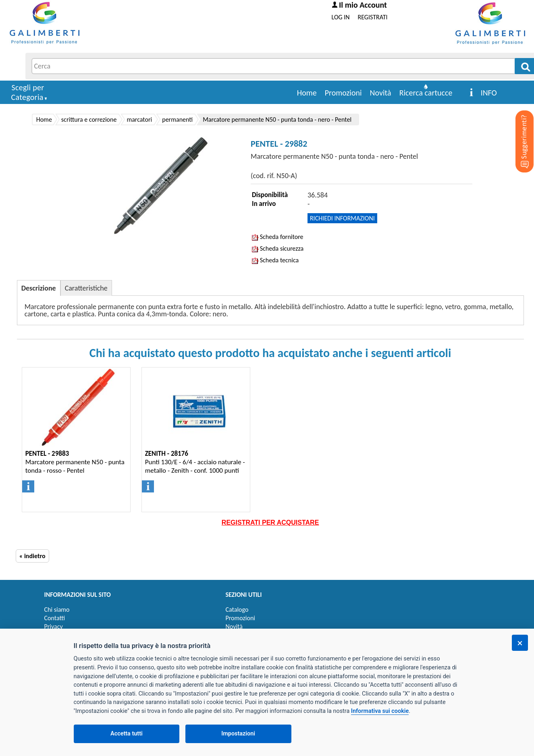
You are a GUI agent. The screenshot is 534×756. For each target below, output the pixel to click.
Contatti (55, 618)
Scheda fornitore (277, 237)
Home (307, 93)
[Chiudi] (520, 643)
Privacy (54, 626)
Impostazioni (238, 734)
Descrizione (39, 288)
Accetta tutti (127, 734)
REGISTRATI (373, 17)
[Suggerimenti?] (518, 129)
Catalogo (237, 610)
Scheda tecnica (275, 260)
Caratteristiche (86, 288)
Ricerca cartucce (426, 93)
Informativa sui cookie (380, 711)
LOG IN (341, 17)
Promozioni (343, 93)
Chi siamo (57, 610)
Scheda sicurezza (278, 248)
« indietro (32, 556)
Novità (381, 93)
